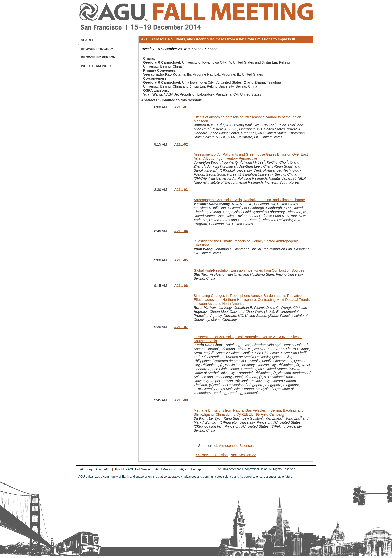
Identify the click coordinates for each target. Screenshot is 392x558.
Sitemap (195, 469)
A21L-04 (181, 231)
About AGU (103, 469)
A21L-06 (181, 286)
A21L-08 (181, 400)
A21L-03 (181, 190)
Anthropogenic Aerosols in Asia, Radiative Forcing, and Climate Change (249, 200)
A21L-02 (181, 144)
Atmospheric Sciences (236, 446)
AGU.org (86, 469)
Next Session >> (244, 455)
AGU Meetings (165, 469)
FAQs (182, 469)
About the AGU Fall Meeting (133, 469)
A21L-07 (181, 327)
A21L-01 (181, 107)
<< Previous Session (212, 455)
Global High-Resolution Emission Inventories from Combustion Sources (249, 270)
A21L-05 (181, 260)
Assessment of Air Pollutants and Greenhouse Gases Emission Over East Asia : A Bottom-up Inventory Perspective (251, 156)
